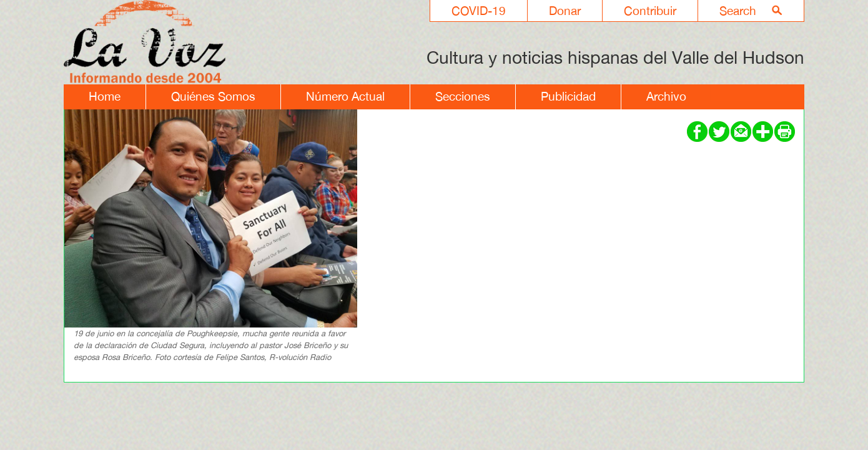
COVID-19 (479, 11)
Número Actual (345, 96)
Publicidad (568, 96)
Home (105, 96)
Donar (565, 11)
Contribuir (650, 11)
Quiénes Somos (213, 96)
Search (738, 11)
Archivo (666, 96)
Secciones (463, 96)
